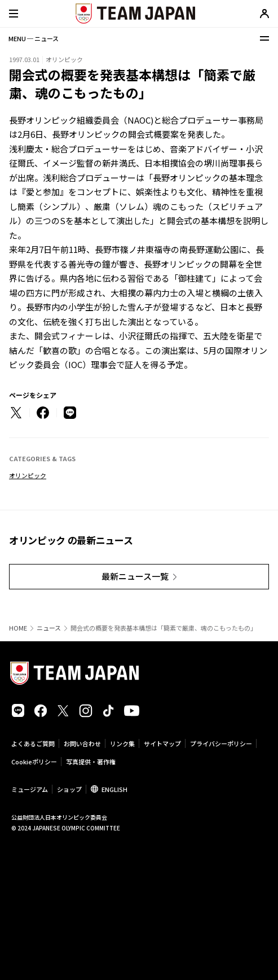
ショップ (69, 789)
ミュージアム (30, 789)
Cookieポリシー (34, 762)
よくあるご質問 (33, 743)
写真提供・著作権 (91, 762)
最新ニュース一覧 (135, 576)
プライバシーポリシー (221, 743)
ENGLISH (114, 789)
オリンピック (28, 475)
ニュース (49, 628)
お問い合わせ (82, 743)
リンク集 (122, 743)
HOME (18, 628)
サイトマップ (162, 743)
